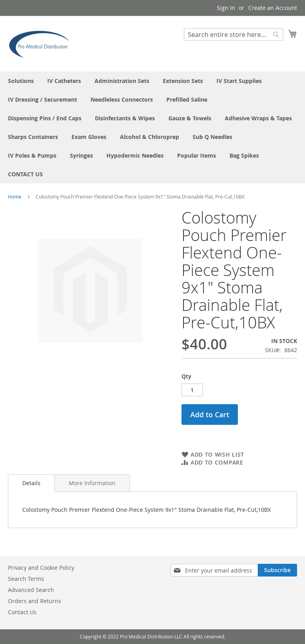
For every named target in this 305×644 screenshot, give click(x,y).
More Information (92, 483)
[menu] (152, 127)
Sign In (226, 8)
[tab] (31, 483)
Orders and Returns (35, 601)
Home (15, 197)
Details (31, 483)
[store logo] (42, 43)
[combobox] (234, 35)
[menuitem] (21, 81)
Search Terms (26, 579)
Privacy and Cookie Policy (41, 568)
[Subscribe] (277, 570)
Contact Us (22, 612)
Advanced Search (31, 590)
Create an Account (273, 8)
